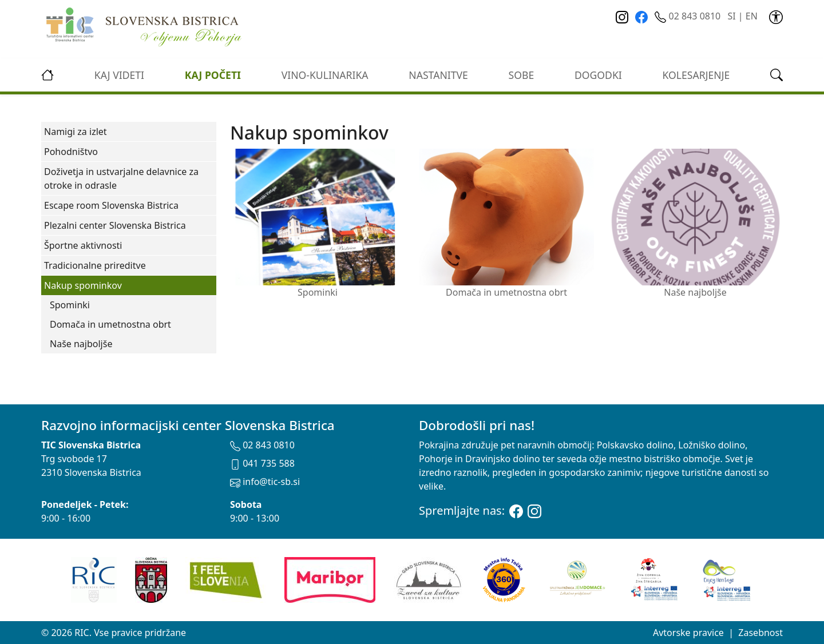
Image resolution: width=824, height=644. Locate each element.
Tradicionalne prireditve (95, 265)
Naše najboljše (81, 344)
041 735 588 (262, 463)
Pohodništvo (71, 152)
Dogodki (598, 75)
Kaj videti (119, 75)
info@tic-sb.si (265, 482)
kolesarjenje (696, 75)
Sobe (522, 75)
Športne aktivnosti (83, 245)
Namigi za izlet (76, 132)
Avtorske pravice (688, 633)
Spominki (70, 305)
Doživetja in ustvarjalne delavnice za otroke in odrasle (121, 178)
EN (752, 16)
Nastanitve (438, 75)
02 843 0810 (689, 16)
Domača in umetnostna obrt (110, 324)
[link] (776, 16)
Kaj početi (213, 75)
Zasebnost (760, 633)
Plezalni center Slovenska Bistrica (115, 225)
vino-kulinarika (325, 75)
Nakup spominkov (83, 285)
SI (731, 16)
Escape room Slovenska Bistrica (111, 205)
